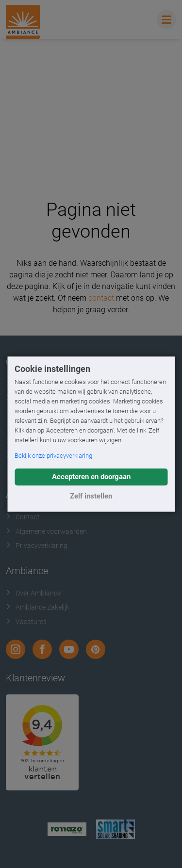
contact (101, 298)
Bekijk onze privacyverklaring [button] (53, 456)
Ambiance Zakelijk (38, 607)
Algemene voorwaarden (46, 531)
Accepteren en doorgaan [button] (91, 477)
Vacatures (26, 622)
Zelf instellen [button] (91, 496)
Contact (23, 517)
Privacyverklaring (37, 546)
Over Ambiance (33, 593)
